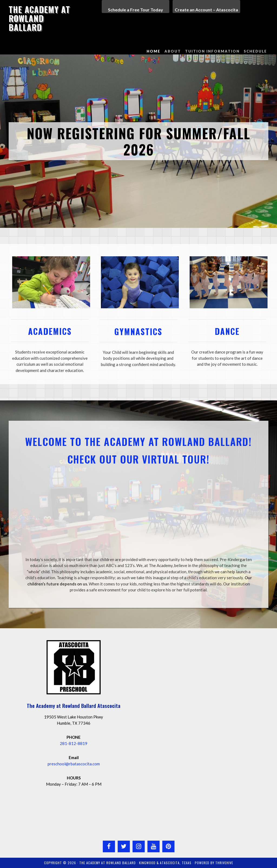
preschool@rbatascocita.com (74, 764)
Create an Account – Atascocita (206, 10)
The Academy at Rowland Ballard (39, 18)
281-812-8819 (74, 743)
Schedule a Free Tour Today (136, 10)
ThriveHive (224, 863)
